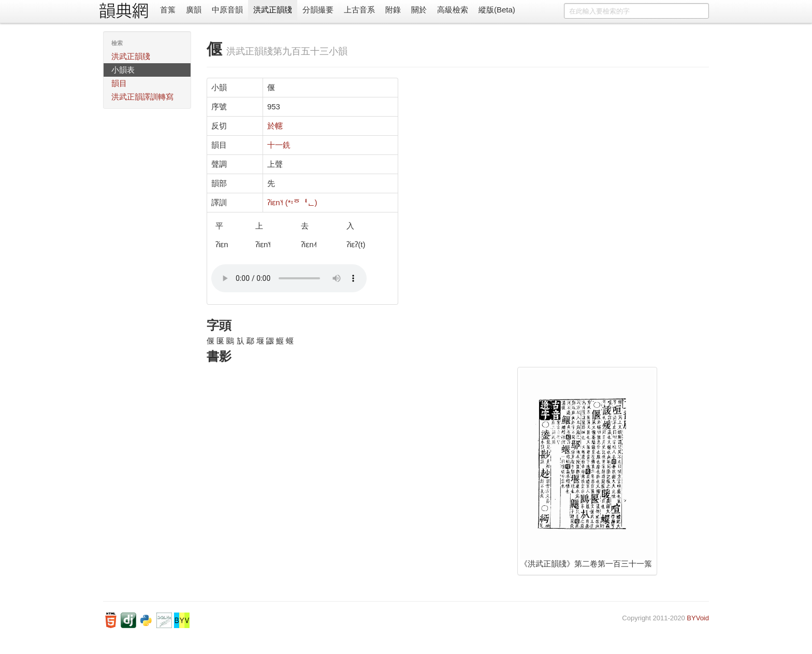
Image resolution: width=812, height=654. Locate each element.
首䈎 (168, 10)
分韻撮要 (318, 10)
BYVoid (698, 618)
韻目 (119, 83)
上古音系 (359, 10)
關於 (419, 10)
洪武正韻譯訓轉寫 (142, 97)
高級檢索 (453, 10)
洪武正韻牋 (273, 10)
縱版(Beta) (497, 10)
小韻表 (123, 70)
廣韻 (194, 10)
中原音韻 (227, 10)
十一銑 (279, 145)
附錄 (393, 10)
